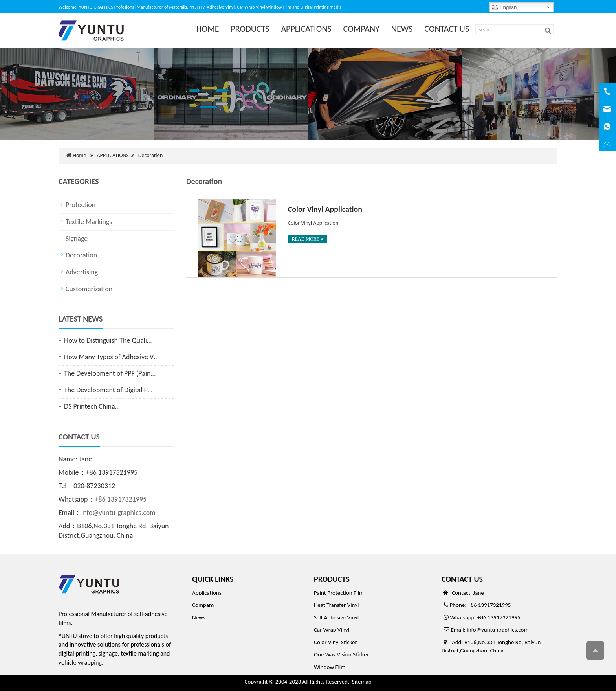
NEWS (402, 29)
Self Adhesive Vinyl (336, 617)
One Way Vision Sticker (341, 654)
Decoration (150, 155)
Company (203, 605)
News (199, 617)
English (504, 7)
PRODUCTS (250, 29)
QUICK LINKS (213, 579)
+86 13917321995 (121, 499)
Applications (207, 593)
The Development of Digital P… (108, 390)
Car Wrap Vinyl (332, 630)
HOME (208, 29)
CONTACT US (447, 29)
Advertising (82, 272)
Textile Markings (89, 222)
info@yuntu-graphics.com (118, 513)
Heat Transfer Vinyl (336, 605)
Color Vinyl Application (325, 209)
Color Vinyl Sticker (335, 642)
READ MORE (308, 239)
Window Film (330, 667)
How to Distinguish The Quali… (108, 340)
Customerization (89, 289)
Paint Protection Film (339, 593)
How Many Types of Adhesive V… (111, 357)
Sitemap (362, 682)
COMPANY (361, 29)
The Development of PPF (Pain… (110, 373)
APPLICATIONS (306, 29)
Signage (77, 239)
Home (79, 155)
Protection (81, 205)
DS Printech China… (92, 406)
